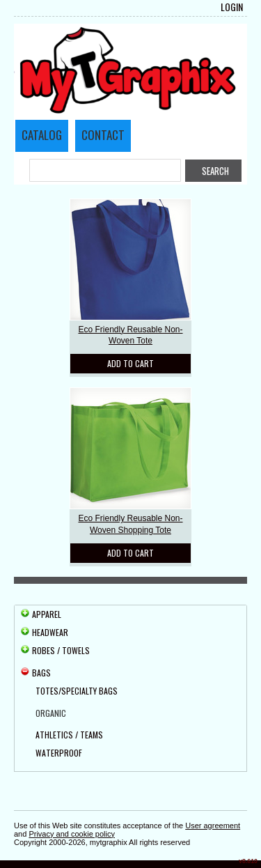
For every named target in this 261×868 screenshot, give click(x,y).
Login (232, 7)
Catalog (42, 135)
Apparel (47, 614)
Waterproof (59, 753)
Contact (103, 135)
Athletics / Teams (69, 735)
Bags (41, 673)
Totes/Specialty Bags (77, 691)
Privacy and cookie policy (72, 834)
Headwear (50, 632)
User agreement (213, 826)
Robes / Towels (61, 650)
